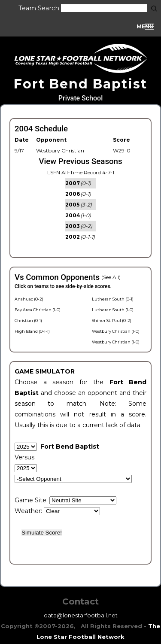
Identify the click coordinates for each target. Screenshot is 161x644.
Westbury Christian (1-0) (116, 331)
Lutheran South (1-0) (113, 310)
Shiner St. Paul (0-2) (112, 320)
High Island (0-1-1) (32, 331)
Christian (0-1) (28, 320)
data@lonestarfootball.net (81, 615)
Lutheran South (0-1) (113, 299)
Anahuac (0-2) (29, 299)
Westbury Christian (60, 150)
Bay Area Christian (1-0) (38, 310)
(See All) (111, 277)
